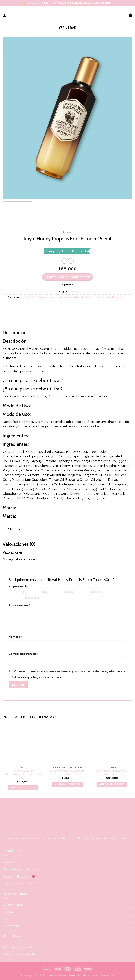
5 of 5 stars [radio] (17, 598)
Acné (23, 297)
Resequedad (120, 297)
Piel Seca (106, 297)
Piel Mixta (79, 297)
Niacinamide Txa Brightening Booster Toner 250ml (23, 774)
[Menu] (124, 15)
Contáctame (12, 926)
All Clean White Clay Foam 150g (67, 773)
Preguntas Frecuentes (20, 954)
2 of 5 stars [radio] (34, 592)
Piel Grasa (67, 297)
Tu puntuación (20, 586)
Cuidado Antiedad (38, 297)
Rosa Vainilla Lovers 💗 (19, 877)
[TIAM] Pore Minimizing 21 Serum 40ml (112, 773)
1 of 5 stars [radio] (14, 592)
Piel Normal (93, 297)
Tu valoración (19, 605)
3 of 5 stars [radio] (57, 592)
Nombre (15, 637)
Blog (6, 919)
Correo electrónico (23, 654)
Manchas (55, 297)
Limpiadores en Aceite (19, 883)
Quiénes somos (14, 905)
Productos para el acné (20, 869)
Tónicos (67, 232)
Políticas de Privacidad (19, 947)
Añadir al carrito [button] (23, 788)
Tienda (8, 862)
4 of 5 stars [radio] (83, 592)
